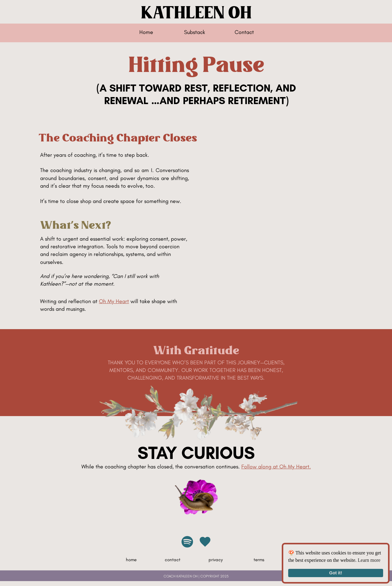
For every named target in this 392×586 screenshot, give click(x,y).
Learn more (369, 560)
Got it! (336, 573)
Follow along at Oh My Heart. (276, 467)
